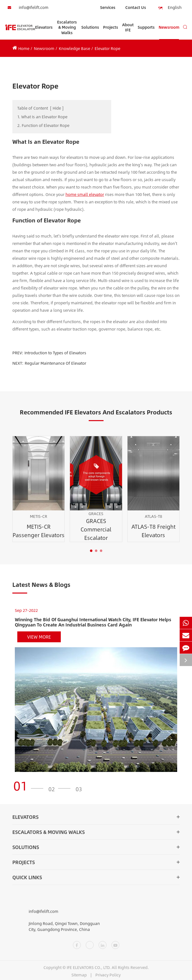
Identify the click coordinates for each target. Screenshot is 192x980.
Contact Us (136, 7)
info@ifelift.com (27, 7)
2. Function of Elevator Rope (43, 125)
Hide (57, 108)
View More (39, 637)
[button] (91, 551)
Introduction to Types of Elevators (55, 353)
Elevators (44, 32)
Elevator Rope (107, 48)
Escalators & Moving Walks (67, 29)
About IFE (128, 31)
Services (108, 7)
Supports (146, 32)
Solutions (90, 32)
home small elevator (85, 194)
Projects (111, 32)
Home (24, 48)
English (171, 8)
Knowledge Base (75, 48)
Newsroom (169, 32)
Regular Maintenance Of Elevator (55, 363)
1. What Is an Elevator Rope (42, 117)
